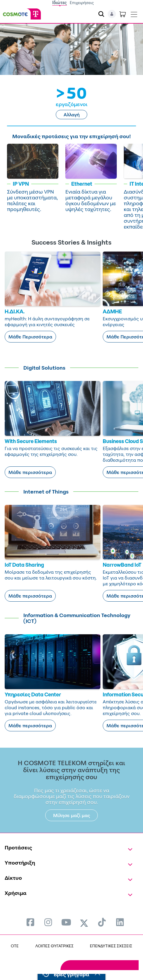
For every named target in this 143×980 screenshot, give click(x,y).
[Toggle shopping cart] (123, 14)
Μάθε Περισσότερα (30, 337)
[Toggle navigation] (134, 13)
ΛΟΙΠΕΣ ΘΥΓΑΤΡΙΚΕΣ (54, 946)
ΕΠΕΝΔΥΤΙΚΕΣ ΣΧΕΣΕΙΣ (111, 946)
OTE (15, 946)
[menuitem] (30, 922)
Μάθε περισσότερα (30, 472)
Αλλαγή (72, 115)
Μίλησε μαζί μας (72, 815)
